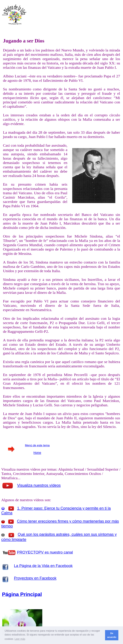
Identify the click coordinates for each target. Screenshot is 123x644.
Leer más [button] (20, 639)
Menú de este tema (37, 445)
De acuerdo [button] (112, 635)
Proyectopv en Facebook (35, 578)
